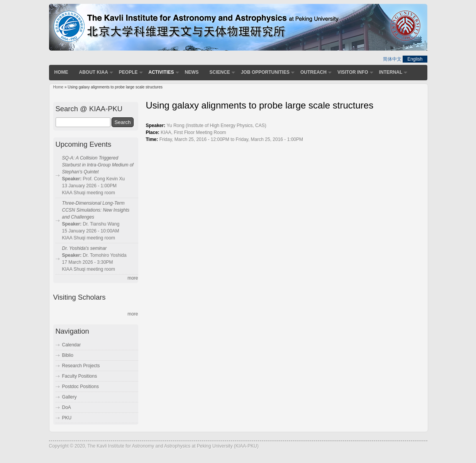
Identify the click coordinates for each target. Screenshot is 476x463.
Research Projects (81, 366)
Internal (391, 72)
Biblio (68, 355)
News (192, 72)
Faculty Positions (80, 376)
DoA (67, 407)
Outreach (313, 72)
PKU (67, 418)
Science (220, 72)
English (415, 59)
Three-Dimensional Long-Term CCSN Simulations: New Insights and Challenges (96, 210)
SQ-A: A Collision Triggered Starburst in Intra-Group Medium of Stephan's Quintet (98, 165)
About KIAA (94, 72)
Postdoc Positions (80, 387)
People (128, 72)
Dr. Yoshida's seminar (85, 248)
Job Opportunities (265, 72)
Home (61, 72)
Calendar (72, 345)
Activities (161, 72)
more (133, 278)
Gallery (69, 397)
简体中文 (392, 59)
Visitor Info (353, 72)
